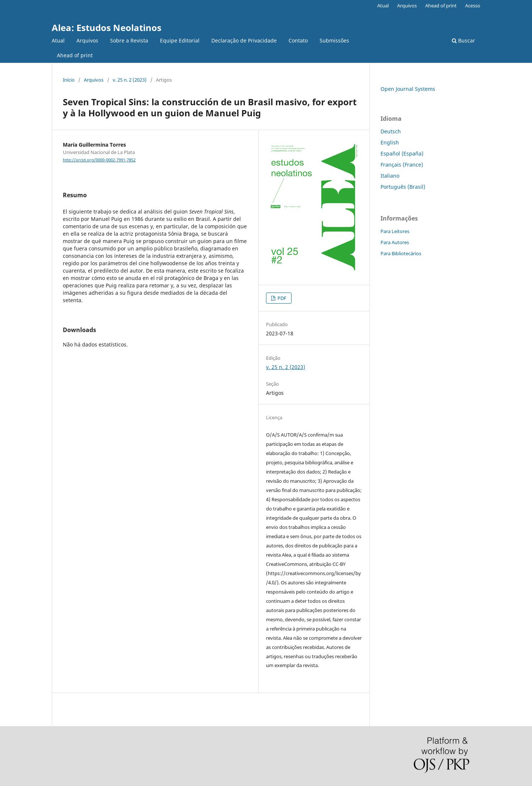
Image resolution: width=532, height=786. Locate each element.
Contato (298, 40)
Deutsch (391, 131)
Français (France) (402, 165)
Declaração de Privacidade (244, 40)
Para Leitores (395, 231)
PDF (281, 298)
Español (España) (402, 153)
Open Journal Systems (408, 89)
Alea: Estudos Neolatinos (107, 28)
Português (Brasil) (403, 187)
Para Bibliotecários (401, 253)
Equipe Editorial (180, 40)
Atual (58, 40)
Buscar (463, 40)
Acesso (473, 6)
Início (69, 80)
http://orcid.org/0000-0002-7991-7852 (99, 160)
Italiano (390, 176)
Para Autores (395, 242)
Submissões (334, 40)
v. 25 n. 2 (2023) (130, 80)
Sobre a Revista (129, 40)
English (390, 142)
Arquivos (87, 40)
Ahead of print (75, 55)
